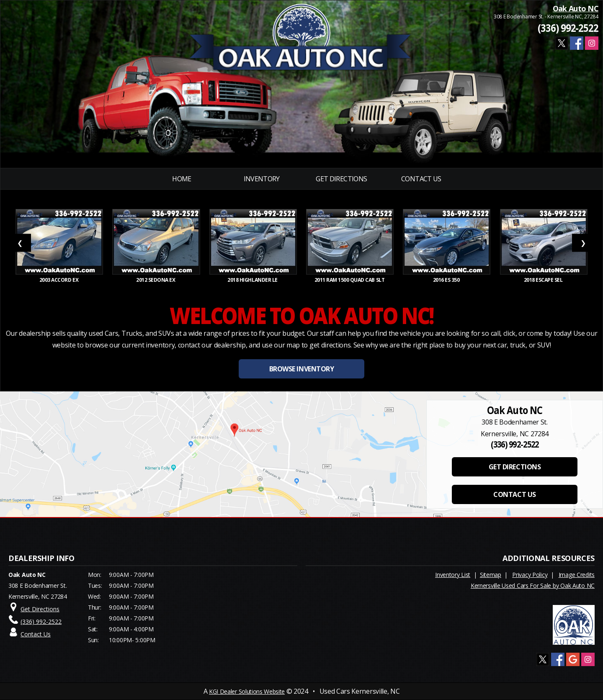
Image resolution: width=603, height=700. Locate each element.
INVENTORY (262, 179)
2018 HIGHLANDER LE (253, 280)
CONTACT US (514, 494)
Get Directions (341, 179)
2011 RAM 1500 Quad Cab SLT (350, 280)
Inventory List (453, 575)
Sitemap (491, 575)
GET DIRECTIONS (515, 467)
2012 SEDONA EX (156, 280)
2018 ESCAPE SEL (544, 280)
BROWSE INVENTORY (301, 369)
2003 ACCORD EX (59, 280)
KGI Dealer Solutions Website (247, 691)
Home (182, 179)
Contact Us (421, 179)
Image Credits (577, 575)
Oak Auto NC (576, 8)
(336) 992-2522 (568, 28)
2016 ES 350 (447, 280)
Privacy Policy (530, 575)
